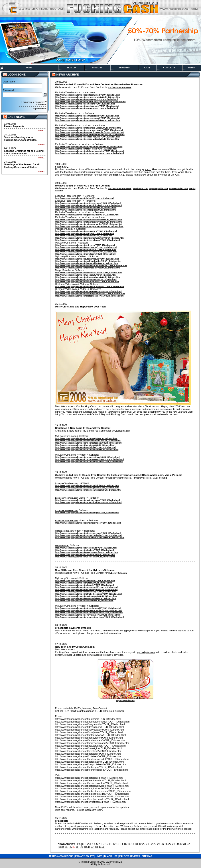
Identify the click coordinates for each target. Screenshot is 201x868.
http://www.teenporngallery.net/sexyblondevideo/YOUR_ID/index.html (88, 261)
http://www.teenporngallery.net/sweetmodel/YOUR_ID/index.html (86, 598)
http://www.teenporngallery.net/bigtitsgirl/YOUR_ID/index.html (84, 198)
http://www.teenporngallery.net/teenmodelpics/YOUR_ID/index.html (87, 116)
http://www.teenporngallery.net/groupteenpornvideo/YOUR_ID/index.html (90, 538)
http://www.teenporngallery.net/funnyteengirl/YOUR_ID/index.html (86, 590)
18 (136, 844)
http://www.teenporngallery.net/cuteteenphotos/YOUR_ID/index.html (87, 240)
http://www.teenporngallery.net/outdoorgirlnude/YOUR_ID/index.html (88, 277)
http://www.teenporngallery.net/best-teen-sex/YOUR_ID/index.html (86, 108)
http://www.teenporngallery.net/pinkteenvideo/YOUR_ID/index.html (87, 263)
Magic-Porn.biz (160, 478)
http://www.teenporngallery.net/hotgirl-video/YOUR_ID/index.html (86, 149)
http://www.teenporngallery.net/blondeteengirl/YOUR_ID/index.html (87, 513)
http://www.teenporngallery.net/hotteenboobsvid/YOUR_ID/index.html (88, 608)
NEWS (191, 68)
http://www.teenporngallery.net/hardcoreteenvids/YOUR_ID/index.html (88, 291)
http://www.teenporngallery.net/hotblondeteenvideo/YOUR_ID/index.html (89, 151)
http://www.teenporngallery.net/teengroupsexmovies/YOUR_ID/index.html (90, 294)
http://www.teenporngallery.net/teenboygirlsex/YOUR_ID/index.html (87, 488)
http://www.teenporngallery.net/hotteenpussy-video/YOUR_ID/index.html (89, 153)
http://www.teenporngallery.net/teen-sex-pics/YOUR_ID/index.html (86, 99)
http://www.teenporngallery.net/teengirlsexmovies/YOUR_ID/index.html (89, 220)
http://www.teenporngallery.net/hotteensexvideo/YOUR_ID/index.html (88, 533)
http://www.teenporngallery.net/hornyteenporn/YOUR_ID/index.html (87, 106)
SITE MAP (147, 856)
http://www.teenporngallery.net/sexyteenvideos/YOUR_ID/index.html (87, 500)
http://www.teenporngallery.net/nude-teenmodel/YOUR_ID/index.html (88, 120)
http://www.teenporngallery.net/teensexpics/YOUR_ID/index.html (86, 210)
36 (70, 847)
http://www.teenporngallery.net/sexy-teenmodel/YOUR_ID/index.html (87, 118)
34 (63, 847)
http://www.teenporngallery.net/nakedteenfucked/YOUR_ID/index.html (88, 490)
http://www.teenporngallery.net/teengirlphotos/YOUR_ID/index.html (87, 282)
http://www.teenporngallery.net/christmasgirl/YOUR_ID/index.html (86, 438)
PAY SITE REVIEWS (130, 856)
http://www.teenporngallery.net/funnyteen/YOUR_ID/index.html (85, 445)
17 (133, 844)
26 (166, 844)
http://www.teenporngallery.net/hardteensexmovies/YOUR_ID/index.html (89, 296)
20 (144, 844)
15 (125, 844)
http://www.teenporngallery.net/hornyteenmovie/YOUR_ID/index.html (88, 268)
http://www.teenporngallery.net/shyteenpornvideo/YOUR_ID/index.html (88, 224)
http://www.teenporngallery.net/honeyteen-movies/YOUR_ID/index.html (89, 147)
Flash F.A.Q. (119, 175)
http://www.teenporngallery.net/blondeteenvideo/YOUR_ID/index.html (88, 523)
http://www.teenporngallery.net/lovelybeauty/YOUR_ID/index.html (86, 247)
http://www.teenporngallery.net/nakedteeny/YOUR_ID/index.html (85, 592)
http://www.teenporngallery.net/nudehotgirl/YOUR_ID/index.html (85, 250)
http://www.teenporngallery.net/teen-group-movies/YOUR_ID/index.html (89, 130)
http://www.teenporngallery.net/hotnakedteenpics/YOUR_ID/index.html (88, 594)
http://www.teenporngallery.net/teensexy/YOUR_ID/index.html (84, 601)
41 (89, 847)
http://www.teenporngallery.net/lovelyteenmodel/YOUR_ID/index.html (88, 441)
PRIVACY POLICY (84, 856)
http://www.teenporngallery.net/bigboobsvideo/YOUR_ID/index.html (87, 215)
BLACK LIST (111, 856)
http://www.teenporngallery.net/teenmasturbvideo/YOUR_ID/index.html (88, 610)
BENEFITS (124, 68)
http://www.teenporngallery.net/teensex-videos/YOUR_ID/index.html (87, 139)
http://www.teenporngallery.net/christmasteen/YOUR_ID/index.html (87, 450)
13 (118, 844)
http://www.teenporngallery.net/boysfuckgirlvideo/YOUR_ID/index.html (88, 535)
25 (162, 844)
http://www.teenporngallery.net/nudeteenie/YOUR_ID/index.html (85, 557)
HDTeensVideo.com (179, 188)
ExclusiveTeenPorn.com (120, 87)
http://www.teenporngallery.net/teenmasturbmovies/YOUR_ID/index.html (89, 287)
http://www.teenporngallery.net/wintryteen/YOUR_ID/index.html (85, 245)
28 (174, 844)
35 (66, 847)
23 (155, 844)
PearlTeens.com (140, 188)
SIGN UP (71, 68)
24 (159, 844)
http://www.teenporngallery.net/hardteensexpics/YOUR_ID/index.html (88, 203)
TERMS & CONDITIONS (61, 856)
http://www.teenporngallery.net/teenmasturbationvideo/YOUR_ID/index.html (91, 266)
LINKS (99, 856)
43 (96, 847)
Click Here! (41, 104)
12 (114, 844)
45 (104, 847)
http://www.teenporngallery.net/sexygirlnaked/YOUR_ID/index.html (87, 552)
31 (185, 844)
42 (92, 847)
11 (110, 844)
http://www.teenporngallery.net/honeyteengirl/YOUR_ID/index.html (86, 587)
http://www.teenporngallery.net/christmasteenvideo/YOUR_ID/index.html (89, 459)
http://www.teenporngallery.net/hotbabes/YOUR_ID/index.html (84, 550)
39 (81, 847)
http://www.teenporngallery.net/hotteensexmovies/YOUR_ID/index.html (89, 222)
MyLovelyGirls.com (159, 188)
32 (188, 844)
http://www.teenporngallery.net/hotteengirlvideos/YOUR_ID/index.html (88, 502)
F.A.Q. (147, 68)
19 (140, 844)
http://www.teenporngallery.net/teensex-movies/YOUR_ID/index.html (87, 137)
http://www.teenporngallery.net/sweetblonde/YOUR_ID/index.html (86, 548)
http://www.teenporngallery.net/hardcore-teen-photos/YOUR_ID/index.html (90, 102)
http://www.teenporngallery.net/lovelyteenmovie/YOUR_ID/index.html (88, 615)
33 (59, 847)
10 (107, 844)
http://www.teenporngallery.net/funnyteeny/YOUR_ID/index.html (85, 254)
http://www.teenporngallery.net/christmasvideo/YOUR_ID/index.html (87, 457)
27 (170, 844)
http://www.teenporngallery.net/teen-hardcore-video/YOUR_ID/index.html (89, 132)
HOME (29, 68)
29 (177, 844)
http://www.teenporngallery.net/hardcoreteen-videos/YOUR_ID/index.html (90, 135)
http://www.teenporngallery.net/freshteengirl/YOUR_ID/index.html (86, 252)
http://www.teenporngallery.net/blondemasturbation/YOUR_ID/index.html (89, 238)
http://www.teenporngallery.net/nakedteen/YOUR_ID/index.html (85, 581)
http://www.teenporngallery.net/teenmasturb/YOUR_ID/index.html (86, 231)
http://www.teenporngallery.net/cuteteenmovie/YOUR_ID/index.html (87, 259)
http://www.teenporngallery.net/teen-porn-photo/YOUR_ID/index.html (88, 97)
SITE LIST (97, 68)
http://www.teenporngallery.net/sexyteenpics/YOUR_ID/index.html (86, 596)
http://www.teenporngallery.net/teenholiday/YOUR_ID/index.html (85, 447)
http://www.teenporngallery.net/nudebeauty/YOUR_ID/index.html (85, 275)
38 (78, 847)
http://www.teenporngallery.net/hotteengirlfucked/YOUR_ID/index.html (88, 205)
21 (147, 844)
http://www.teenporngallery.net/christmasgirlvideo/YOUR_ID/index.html (89, 462)
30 (181, 844)
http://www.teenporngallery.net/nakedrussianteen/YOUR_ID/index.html (88, 273)
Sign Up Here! (40, 108)
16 (129, 844)
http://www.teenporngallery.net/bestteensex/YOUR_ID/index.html (86, 208)
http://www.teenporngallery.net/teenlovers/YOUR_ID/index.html (85, 104)
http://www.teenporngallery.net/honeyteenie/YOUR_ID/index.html (86, 279)
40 (85, 847)
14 (121, 844)
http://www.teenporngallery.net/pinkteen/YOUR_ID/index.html (84, 236)
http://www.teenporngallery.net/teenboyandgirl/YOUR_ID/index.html (87, 485)
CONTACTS (169, 68)
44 (100, 847)
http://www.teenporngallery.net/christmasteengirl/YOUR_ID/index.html (88, 443)
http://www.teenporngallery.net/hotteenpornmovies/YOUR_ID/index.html (89, 226)
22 (151, 844)
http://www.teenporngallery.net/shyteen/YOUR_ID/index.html (84, 583)
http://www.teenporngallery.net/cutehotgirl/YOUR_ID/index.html (85, 555)
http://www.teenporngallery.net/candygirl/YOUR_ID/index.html (84, 233)
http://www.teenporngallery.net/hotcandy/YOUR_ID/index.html (84, 585)
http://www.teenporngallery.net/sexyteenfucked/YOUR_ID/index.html (87, 95)
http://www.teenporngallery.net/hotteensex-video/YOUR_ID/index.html (88, 128)
